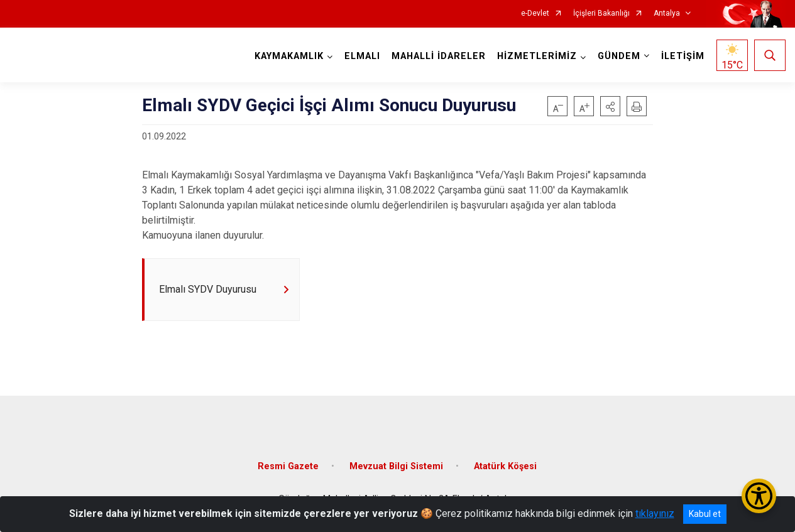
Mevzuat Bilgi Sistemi (396, 466)
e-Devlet (535, 14)
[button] (610, 106)
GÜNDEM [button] (619, 56)
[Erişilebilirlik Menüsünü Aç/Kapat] (759, 496)
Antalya (667, 14)
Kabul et (705, 514)
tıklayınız (655, 513)
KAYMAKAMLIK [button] (289, 56)
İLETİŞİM (683, 56)
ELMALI (362, 56)
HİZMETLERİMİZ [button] (537, 56)
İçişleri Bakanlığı (601, 14)
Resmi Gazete (288, 466)
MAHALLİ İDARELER (439, 56)
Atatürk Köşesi (505, 466)
